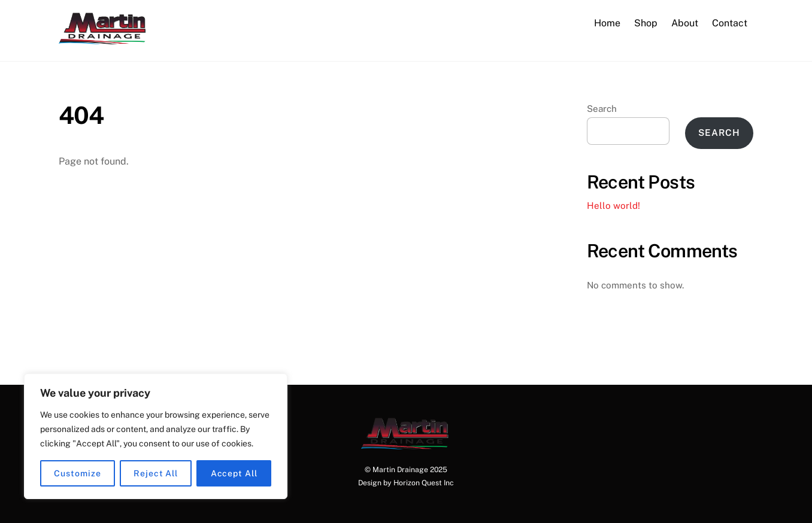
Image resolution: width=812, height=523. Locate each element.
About (685, 23)
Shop (646, 23)
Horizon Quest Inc (424, 483)
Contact (730, 23)
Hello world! (613, 206)
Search (602, 109)
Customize (77, 473)
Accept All (234, 473)
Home (607, 23)
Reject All (156, 473)
